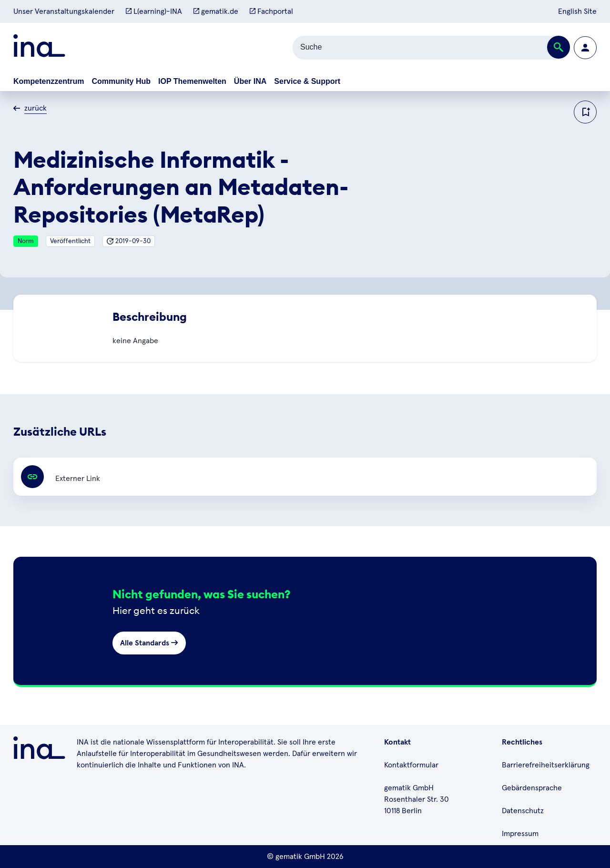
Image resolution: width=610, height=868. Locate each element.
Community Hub (121, 81)
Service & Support (307, 81)
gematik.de (216, 11)
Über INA (250, 81)
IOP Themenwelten (192, 81)
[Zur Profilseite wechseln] (585, 48)
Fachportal (271, 11)
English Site (577, 11)
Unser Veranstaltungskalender (64, 11)
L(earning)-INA (154, 11)
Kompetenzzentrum (49, 81)
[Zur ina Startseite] (39, 47)
